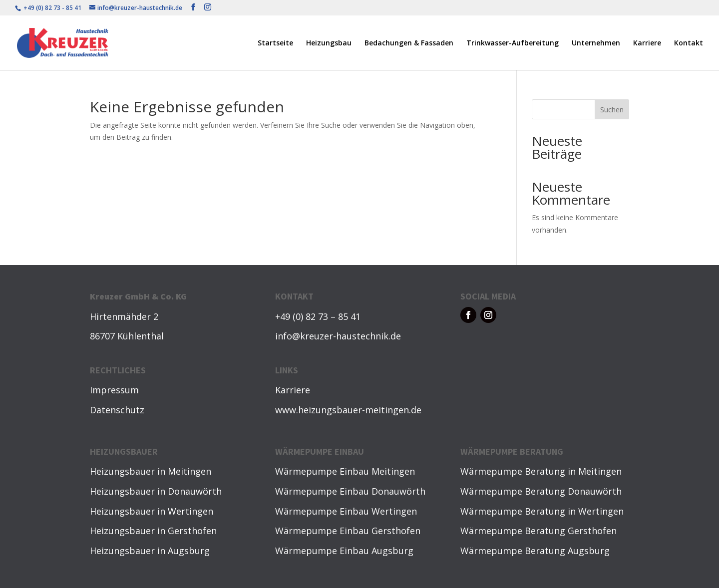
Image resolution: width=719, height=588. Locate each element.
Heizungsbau (329, 43)
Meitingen (189, 471)
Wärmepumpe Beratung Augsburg (535, 551)
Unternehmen (596, 43)
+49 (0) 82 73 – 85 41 (318, 316)
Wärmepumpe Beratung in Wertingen (542, 511)
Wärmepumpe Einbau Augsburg (344, 551)
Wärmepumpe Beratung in (519, 471)
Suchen (612, 110)
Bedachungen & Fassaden (409, 43)
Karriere (647, 43)
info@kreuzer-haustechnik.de (338, 336)
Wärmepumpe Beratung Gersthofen (539, 531)
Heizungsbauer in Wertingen (152, 511)
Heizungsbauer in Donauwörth (156, 491)
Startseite (275, 43)
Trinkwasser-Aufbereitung (513, 43)
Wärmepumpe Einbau (323, 471)
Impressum (114, 390)
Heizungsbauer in (129, 471)
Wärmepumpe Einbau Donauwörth (350, 491)
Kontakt (689, 43)
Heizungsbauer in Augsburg (150, 551)
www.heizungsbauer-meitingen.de (348, 410)
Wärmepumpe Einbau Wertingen (346, 511)
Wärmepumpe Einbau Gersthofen (348, 531)
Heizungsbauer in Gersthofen (153, 531)
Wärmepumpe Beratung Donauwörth (541, 491)
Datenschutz (117, 410)
